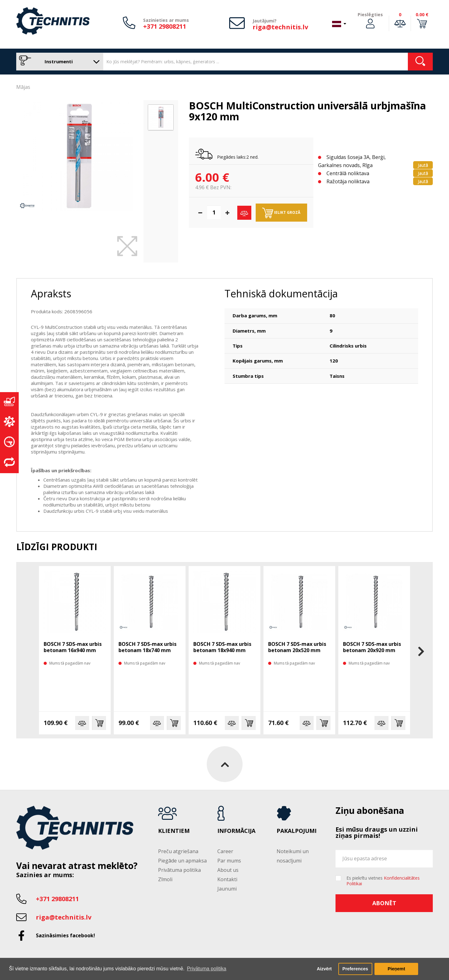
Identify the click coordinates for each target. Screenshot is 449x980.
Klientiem (174, 831)
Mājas (23, 87)
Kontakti (227, 879)
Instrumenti (58, 62)
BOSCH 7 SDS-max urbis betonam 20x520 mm (297, 647)
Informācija (236, 831)
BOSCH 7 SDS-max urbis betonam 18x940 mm (222, 647)
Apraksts (51, 293)
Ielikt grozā (281, 213)
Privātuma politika (179, 870)
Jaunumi (227, 889)
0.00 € (422, 14)
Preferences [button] (355, 969)
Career (225, 851)
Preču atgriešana (178, 851)
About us (228, 870)
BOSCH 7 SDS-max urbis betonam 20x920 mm (372, 647)
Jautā (423, 165)
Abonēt (384, 903)
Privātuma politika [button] (206, 969)
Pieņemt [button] (396, 969)
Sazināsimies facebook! (65, 935)
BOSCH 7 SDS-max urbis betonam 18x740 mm (147, 647)
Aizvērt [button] (324, 969)
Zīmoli (165, 879)
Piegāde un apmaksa (182, 861)
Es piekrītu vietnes (383, 881)
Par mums (229, 861)
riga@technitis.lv (280, 27)
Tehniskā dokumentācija (281, 293)
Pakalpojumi (297, 831)
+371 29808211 (165, 26)
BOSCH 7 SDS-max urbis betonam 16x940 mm (73, 647)
